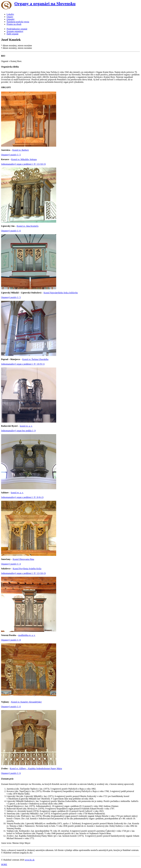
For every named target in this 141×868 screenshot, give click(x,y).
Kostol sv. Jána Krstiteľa (27, 226)
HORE (4, 864)
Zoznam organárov (15, 31)
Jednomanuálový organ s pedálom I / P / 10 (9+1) (23, 364)
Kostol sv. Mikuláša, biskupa (24, 159)
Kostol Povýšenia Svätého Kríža (27, 569)
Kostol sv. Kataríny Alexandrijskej (26, 702)
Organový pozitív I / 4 (11, 564)
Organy (10, 17)
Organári (11, 19)
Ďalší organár (13, 34)
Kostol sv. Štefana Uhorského (35, 359)
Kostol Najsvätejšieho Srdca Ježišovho (61, 293)
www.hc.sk (30, 860)
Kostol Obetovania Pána (23, 559)
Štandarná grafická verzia (18, 22)
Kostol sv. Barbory (21, 150)
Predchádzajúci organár (17, 29)
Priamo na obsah (14, 24)
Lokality (10, 14)
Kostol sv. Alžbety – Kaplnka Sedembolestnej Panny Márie (36, 769)
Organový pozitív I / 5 (11, 155)
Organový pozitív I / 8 (11, 640)
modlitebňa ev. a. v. (27, 635)
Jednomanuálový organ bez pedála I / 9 (18, 431)
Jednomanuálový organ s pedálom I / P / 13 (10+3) (23, 164)
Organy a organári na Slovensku (45, 4)
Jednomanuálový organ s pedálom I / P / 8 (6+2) (22, 497)
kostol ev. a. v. (26, 426)
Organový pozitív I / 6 (11, 231)
